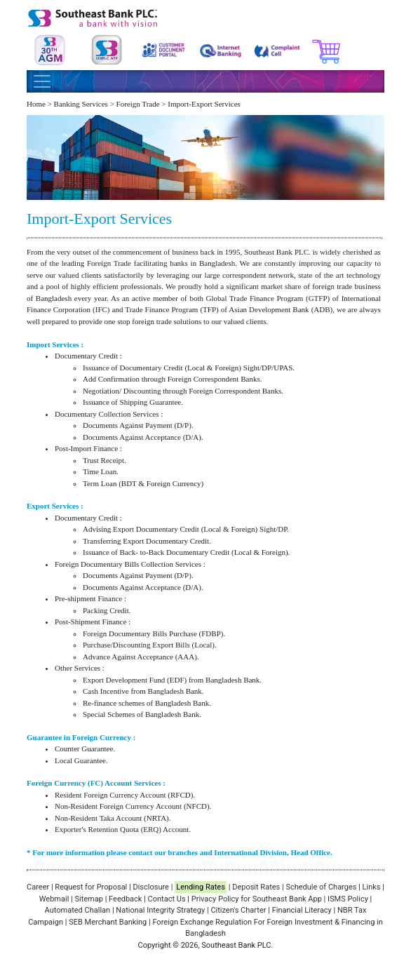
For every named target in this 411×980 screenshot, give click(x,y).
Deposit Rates (256, 887)
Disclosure (150, 887)
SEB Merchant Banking (108, 922)
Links (372, 887)
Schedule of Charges (321, 887)
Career (38, 887)
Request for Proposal (91, 887)
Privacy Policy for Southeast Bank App (257, 899)
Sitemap (88, 899)
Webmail (54, 899)
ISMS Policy (348, 899)
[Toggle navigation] (42, 81)
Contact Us (167, 899)
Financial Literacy (302, 910)
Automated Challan (78, 910)
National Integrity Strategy (160, 910)
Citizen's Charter (238, 910)
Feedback (125, 899)
